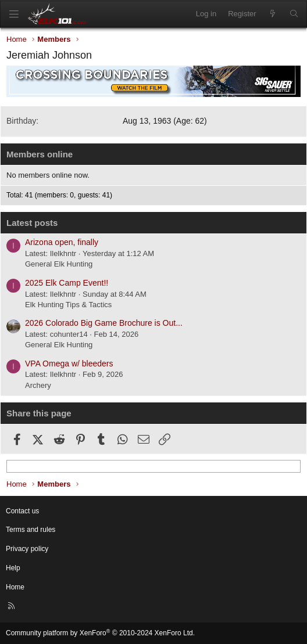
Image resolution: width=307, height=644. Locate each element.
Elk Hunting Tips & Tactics (68, 305)
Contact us (22, 511)
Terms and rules (31, 530)
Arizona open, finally (62, 242)
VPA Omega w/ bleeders (69, 364)
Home (15, 587)
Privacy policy (27, 549)
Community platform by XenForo (100, 633)
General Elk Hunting (59, 264)
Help (13, 568)
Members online (40, 154)
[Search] (294, 14)
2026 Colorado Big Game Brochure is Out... (104, 323)
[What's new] (273, 14)
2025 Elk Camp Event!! (67, 283)
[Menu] (14, 14)
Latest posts (32, 223)
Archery (38, 385)
